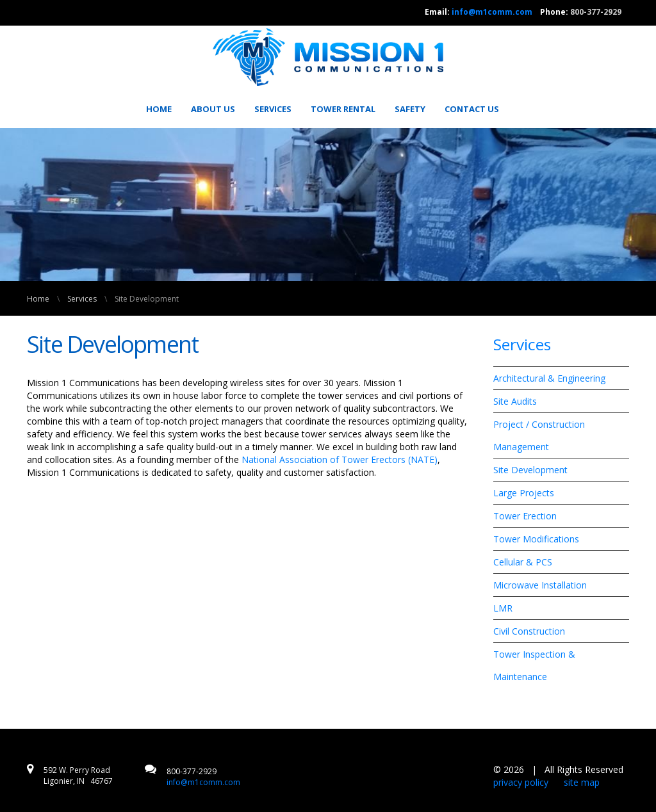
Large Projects (524, 493)
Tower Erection (525, 516)
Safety (410, 109)
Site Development (530, 470)
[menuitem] (163, 109)
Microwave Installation (540, 585)
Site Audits (515, 401)
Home (159, 109)
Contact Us (472, 109)
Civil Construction (529, 631)
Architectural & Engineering (549, 378)
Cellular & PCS (523, 562)
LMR (503, 608)
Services (273, 109)
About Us (213, 109)
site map (582, 782)
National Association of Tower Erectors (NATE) (340, 459)
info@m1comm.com (492, 12)
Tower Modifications (536, 539)
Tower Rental (343, 109)
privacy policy (521, 782)
